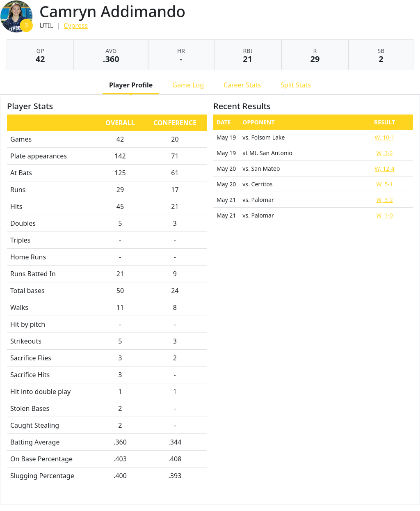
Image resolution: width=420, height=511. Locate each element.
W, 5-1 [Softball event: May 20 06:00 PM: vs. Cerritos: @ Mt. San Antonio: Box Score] (384, 184)
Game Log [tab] (188, 85)
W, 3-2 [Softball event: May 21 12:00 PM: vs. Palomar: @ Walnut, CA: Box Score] (384, 200)
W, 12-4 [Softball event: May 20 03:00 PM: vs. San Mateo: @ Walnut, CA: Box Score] (384, 168)
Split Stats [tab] (296, 85)
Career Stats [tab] (242, 85)
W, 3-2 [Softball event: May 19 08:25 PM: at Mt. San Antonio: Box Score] (384, 153)
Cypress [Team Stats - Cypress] (76, 25)
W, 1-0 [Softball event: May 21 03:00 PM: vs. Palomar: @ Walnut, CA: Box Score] (384, 215)
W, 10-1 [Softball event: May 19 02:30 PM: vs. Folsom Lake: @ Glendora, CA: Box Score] (384, 137)
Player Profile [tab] (131, 85)
